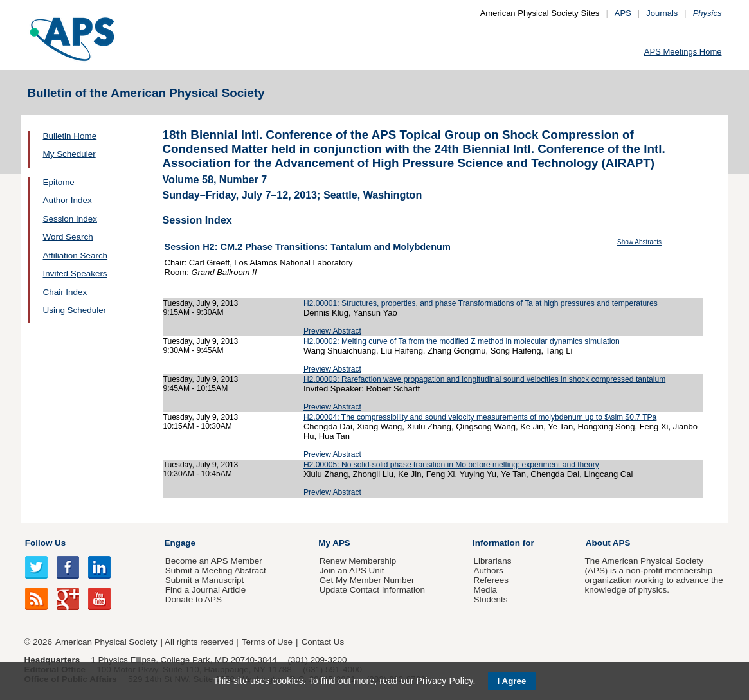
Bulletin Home (70, 136)
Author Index (68, 200)
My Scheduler (69, 154)
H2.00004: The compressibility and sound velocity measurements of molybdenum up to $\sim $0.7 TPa (480, 417)
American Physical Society (106, 642)
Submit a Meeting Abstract (216, 570)
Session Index (70, 219)
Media (485, 590)
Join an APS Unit (352, 570)
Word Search (68, 237)
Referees (491, 580)
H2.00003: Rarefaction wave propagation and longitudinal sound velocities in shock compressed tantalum (484, 379)
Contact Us (323, 642)
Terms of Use (267, 642)
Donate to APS (194, 599)
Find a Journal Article (205, 590)
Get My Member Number (367, 580)
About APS (608, 543)
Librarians (492, 561)
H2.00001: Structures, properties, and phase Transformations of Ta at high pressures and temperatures (481, 303)
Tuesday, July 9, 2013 (201, 303)
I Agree (512, 681)
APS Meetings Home (683, 52)
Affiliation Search (76, 256)
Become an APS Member (214, 561)
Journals (662, 13)
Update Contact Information (372, 590)
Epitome (59, 182)
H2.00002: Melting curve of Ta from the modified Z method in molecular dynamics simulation (462, 341)
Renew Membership (358, 561)
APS (623, 13)
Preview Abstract (332, 331)
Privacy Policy (444, 681)
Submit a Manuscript (204, 580)
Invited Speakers (75, 274)
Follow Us (45, 543)
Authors (488, 570)
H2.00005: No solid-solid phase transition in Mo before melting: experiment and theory (451, 465)
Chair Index (65, 292)
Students (490, 599)
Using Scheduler (75, 310)
